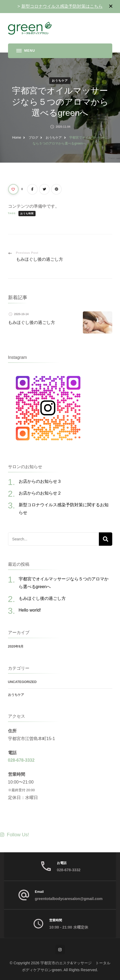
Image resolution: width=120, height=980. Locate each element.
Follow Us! (15, 835)
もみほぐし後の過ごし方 (32, 322)
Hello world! (30, 610)
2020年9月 (16, 646)
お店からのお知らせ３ (40, 481)
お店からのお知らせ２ (40, 493)
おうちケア (60, 81)
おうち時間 (27, 214)
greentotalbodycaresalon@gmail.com (69, 899)
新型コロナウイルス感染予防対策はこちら (62, 6)
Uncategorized (22, 682)
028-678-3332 (21, 760)
